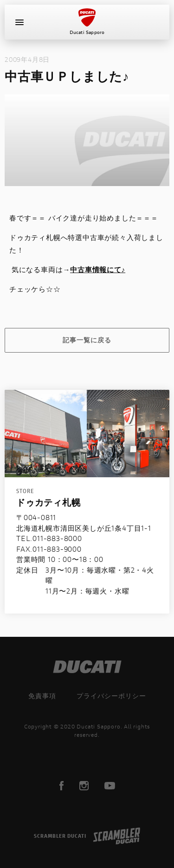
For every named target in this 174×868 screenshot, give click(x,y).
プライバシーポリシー (111, 696)
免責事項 (42, 696)
